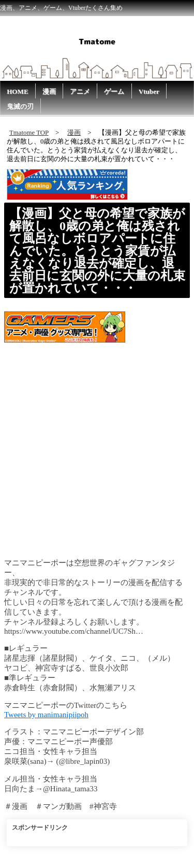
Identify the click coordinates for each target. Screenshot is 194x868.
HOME (18, 91)
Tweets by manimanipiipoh (46, 715)
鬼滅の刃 (20, 106)
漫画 (49, 91)
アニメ (80, 91)
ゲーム (114, 91)
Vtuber (149, 91)
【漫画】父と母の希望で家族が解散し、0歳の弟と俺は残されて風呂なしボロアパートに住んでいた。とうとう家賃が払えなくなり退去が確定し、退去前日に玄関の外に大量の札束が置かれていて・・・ (97, 251)
